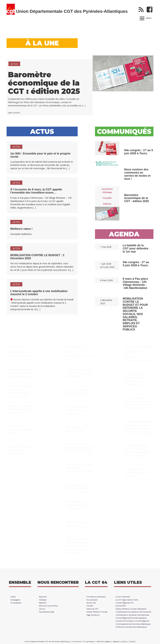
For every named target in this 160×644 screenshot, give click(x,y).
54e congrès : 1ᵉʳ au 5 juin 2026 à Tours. (139, 153)
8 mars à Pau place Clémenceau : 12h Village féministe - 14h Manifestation (135, 285)
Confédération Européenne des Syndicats (133, 614)
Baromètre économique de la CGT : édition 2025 (44, 83)
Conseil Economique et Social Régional (132, 623)
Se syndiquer (16, 604)
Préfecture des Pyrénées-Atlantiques (131, 629)
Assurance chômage (107, 192)
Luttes (13, 598)
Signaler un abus (120, 641)
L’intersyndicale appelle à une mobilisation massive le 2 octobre (39, 294)
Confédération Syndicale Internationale (132, 617)
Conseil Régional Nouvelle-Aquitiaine (131, 619)
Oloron (42, 610)
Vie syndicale (92, 601)
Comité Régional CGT (125, 604)
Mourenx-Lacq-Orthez (49, 607)
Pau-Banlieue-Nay (47, 614)
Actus (14, 64)
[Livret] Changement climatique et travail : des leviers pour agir (20, 372)
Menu (149, 18)
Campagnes (15, 601)
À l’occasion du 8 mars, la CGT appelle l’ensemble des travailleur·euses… (36, 193)
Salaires (107, 205)
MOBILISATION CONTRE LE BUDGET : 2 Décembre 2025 (37, 258)
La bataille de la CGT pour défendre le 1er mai (135, 250)
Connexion (77, 641)
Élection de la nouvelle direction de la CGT (20, 428)
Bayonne (43, 598)
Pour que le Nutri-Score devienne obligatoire (77, 409)
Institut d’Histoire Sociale (97, 614)
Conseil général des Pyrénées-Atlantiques (133, 626)
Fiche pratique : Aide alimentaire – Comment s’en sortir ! (80, 467)
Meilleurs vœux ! (21, 230)
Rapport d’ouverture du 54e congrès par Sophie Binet (20, 408)
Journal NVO (121, 607)
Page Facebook (93, 617)
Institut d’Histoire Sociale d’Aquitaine (131, 610)
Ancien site (91, 604)
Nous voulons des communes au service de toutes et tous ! (137, 176)
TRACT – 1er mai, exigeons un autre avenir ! (136, 471)
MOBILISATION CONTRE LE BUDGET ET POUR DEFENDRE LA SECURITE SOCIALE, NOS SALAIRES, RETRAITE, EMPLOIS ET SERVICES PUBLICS (135, 316)
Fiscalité (107, 200)
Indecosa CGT (92, 610)
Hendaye (43, 601)
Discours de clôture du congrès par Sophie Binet (20, 449)
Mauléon (43, 604)
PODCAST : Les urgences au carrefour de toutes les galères (80, 446)
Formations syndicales (96, 598)
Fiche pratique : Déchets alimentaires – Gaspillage (79, 504)
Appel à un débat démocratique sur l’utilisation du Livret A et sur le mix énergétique (79, 544)
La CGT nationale (123, 598)
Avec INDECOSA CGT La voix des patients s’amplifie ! (80, 372)
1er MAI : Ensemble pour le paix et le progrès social (40, 157)
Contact (90, 607)
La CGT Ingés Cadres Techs (138, 350)
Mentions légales (104, 641)
